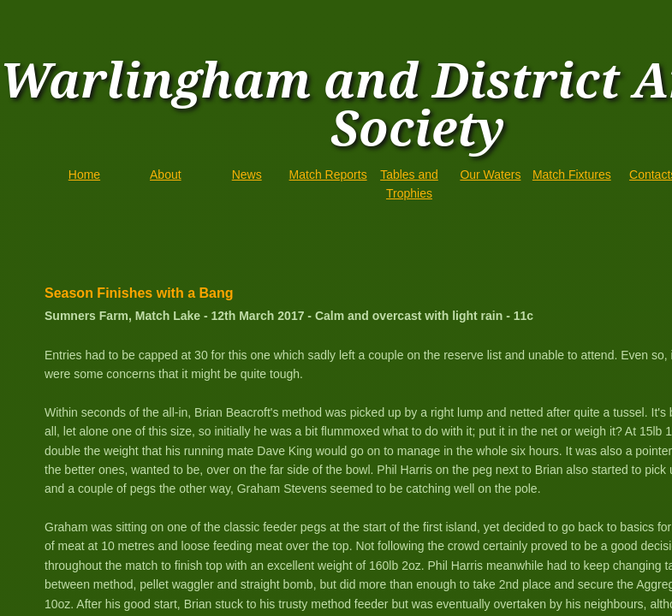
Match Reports (328, 175)
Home (84, 175)
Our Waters (490, 175)
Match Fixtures (572, 175)
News (247, 175)
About (166, 175)
